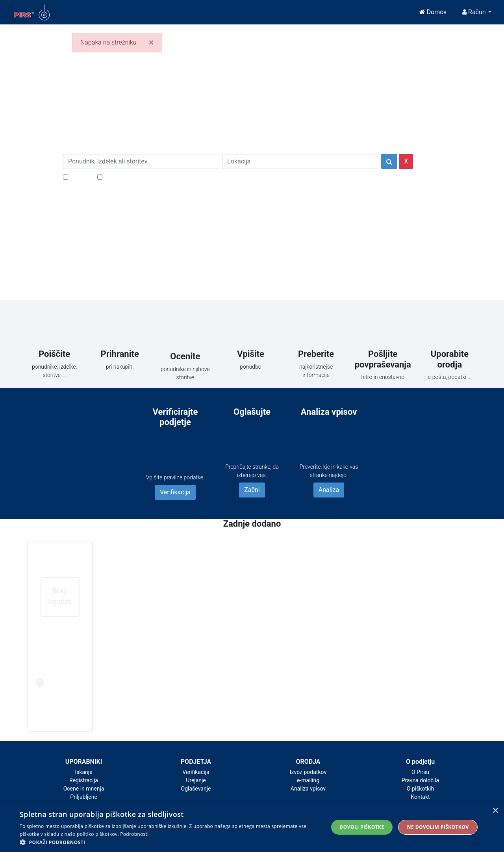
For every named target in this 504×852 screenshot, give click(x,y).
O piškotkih (420, 789)
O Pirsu (420, 772)
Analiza (329, 490)
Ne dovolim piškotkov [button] (438, 827)
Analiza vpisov (308, 789)
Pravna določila (420, 780)
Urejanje (196, 780)
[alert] (252, 827)
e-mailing (308, 780)
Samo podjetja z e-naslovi (140, 177)
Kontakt (420, 797)
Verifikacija (175, 492)
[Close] (151, 43)
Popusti (81, 177)
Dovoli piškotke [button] (362, 827)
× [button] (495, 811)
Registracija (84, 780)
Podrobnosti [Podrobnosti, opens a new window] (134, 834)
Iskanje (83, 772)
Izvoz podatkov (308, 772)
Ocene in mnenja (84, 789)
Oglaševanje (196, 789)
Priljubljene (84, 797)
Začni (252, 490)
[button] (170, 842)
